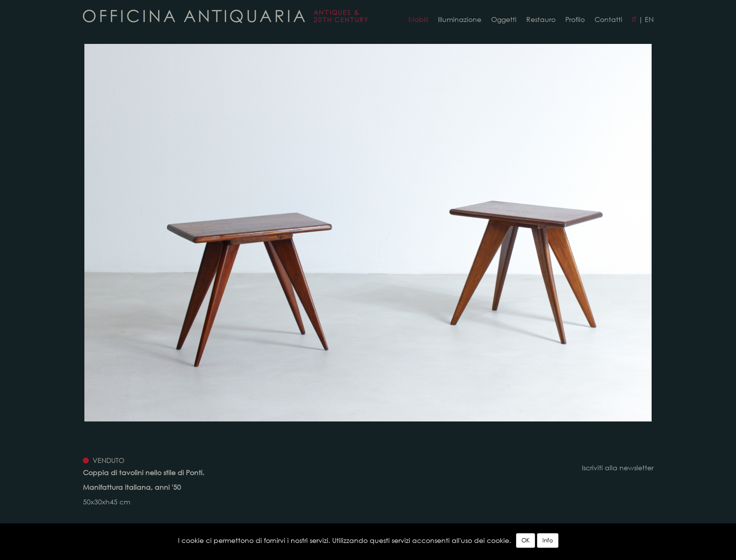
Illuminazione (460, 20)
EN (649, 20)
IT (634, 20)
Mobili (418, 20)
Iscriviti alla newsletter (618, 468)
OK (526, 540)
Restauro (541, 20)
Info (548, 540)
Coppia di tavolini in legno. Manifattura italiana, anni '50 (225, 16)
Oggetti (504, 20)
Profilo (575, 20)
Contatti (608, 20)
